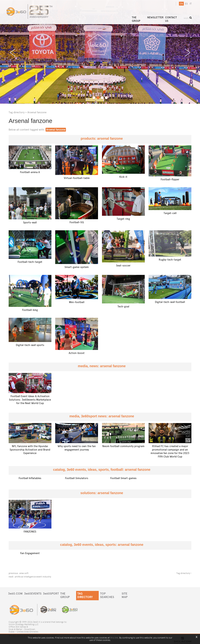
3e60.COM (16, 594)
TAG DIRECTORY (93, 594)
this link (114, 638)
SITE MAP (135, 594)
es (185, 4)
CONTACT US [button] (177, 15)
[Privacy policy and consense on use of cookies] (33, 633)
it (190, 4)
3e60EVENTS (34, 594)
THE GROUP (72, 594)
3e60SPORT (53, 594)
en (180, 4)
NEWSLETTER (159, 15)
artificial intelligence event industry (34, 577)
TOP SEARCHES (116, 594)
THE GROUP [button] (143, 15)
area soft (24, 573)
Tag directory (17, 112)
